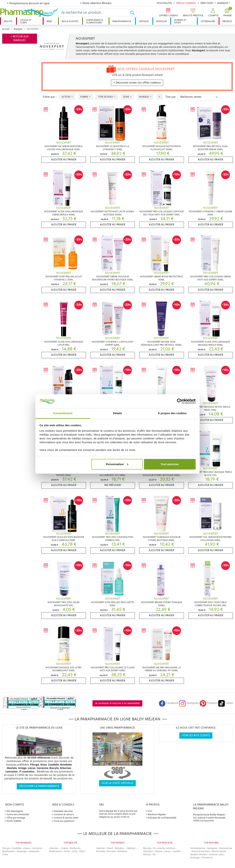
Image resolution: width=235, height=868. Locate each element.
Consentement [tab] (63, 413)
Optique (144, 21)
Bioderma (75, 848)
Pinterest (209, 703)
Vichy (5, 854)
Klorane (111, 851)
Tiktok (226, 703)
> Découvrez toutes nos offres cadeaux (137, 83)
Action (66, 97)
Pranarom (207, 857)
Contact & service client (66, 818)
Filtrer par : (50, 97)
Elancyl (147, 854)
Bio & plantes (70, 21)
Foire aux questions (64, 821)
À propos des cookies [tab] (172, 413)
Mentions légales (157, 814)
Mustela (101, 851)
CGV (150, 811)
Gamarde (33, 851)
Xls (154, 854)
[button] (213, 13)
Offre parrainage (16, 818)
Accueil (6, 29)
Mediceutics (9, 851)
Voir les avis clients (196, 735)
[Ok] (133, 13)
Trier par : (171, 97)
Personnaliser (117, 464)
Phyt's (82, 851)
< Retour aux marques (20, 38)
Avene (27, 848)
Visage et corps (26, 21)
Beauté (8, 21)
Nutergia (195, 857)
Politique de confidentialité (162, 818)
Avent (110, 848)
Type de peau (106, 97)
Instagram (189, 703)
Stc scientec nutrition (164, 848)
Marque (144, 97)
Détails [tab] (117, 413)
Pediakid (122, 851)
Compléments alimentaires (95, 21)
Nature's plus (216, 854)
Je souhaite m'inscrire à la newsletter (117, 703)
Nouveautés (164, 3)
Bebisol (131, 848)
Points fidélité (14, 821)
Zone (126, 97)
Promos (227, 21)
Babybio (119, 848)
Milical (159, 851)
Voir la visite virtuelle (117, 783)
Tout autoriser (170, 464)
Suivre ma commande (18, 814)
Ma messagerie (15, 811)
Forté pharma (198, 848)
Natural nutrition (201, 851)
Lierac (167, 851)
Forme (84, 97)
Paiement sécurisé (63, 811)
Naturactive (226, 848)
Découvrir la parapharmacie (39, 786)
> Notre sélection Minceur (96, 3)
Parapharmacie (122, 21)
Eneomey (22, 851)
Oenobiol (148, 851)
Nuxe (67, 851)
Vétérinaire (208, 21)
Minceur (161, 21)
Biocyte (147, 848)
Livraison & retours (64, 814)
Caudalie (17, 848)
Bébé (49, 21)
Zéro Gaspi (207, 3)
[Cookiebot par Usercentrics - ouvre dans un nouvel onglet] (180, 401)
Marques (223, 3)
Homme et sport (180, 21)
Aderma (54, 848)
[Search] (94, 13)
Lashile (176, 851)
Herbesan (212, 848)
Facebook (169, 703)
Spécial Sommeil (186, 3)
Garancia (37, 848)
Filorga (6, 848)
